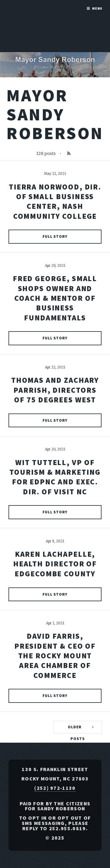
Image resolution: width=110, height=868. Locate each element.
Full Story (55, 236)
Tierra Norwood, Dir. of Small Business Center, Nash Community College (55, 201)
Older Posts (76, 729)
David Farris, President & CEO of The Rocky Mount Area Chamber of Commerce (55, 656)
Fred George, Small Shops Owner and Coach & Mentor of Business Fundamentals (55, 298)
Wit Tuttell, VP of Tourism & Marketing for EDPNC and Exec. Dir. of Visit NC (55, 477)
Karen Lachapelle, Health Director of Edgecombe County (55, 564)
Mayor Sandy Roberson (55, 114)
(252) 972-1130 (55, 788)
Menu (97, 8)
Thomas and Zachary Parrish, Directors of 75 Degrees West (55, 390)
